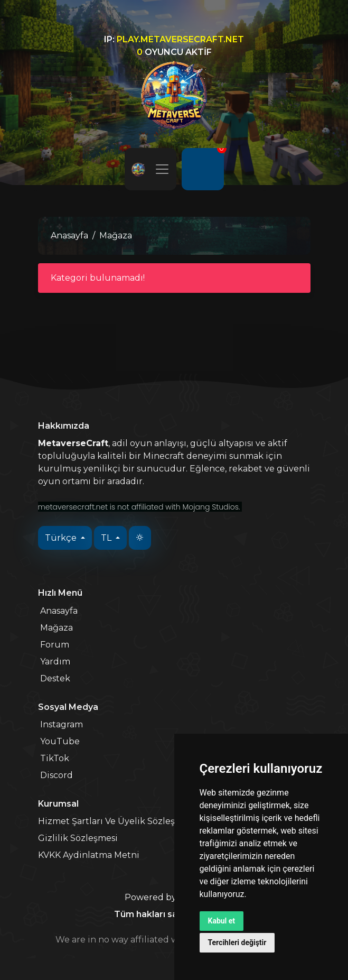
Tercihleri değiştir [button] (237, 942)
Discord (57, 775)
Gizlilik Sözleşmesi (78, 838)
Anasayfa (69, 235)
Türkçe (62, 538)
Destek (55, 678)
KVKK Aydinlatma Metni (89, 855)
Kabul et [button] (222, 921)
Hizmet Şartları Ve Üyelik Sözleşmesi (116, 821)
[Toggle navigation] (162, 169)
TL (107, 538)
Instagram (62, 724)
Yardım (55, 662)
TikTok (55, 758)
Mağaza (57, 628)
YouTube (60, 741)
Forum (55, 645)
